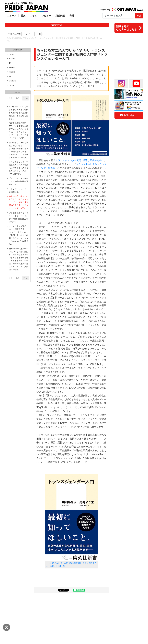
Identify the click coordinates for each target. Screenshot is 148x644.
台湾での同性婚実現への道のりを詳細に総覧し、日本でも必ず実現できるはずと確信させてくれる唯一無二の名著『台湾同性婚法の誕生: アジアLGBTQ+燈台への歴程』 (19, 259)
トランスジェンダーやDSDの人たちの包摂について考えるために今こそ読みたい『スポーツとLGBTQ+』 (19, 168)
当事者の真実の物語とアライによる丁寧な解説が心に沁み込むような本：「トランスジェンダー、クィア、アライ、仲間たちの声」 (19, 131)
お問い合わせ (129, 115)
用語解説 (60, 16)
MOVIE (12, 59)
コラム (34, 16)
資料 (72, 16)
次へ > (25, 98)
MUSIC (12, 72)
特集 (23, 16)
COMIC (12, 85)
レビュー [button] (46, 16)
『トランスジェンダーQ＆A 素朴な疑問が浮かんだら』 (19, 182)
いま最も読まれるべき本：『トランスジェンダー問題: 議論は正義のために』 (19, 217)
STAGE (12, 67)
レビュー (30, 34)
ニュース (12, 16)
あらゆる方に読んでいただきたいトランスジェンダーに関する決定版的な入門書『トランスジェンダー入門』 (19, 202)
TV (10, 63)
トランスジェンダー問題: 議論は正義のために (80, 160)
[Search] (118, 16)
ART (11, 76)
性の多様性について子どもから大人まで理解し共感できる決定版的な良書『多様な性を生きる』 (19, 113)
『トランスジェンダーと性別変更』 (19, 190)
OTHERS (13, 81)
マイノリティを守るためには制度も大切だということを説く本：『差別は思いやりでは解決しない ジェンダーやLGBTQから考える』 (19, 235)
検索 (139, 16)
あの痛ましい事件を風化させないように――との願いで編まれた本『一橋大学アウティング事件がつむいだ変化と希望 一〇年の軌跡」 (19, 150)
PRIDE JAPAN (14, 34)
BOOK (12, 54)
